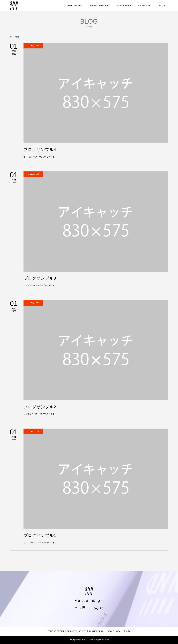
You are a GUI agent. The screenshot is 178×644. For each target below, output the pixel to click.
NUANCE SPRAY (124, 6)
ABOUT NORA (145, 6)
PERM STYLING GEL (100, 6)
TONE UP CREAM (75, 6)
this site (161, 6)
